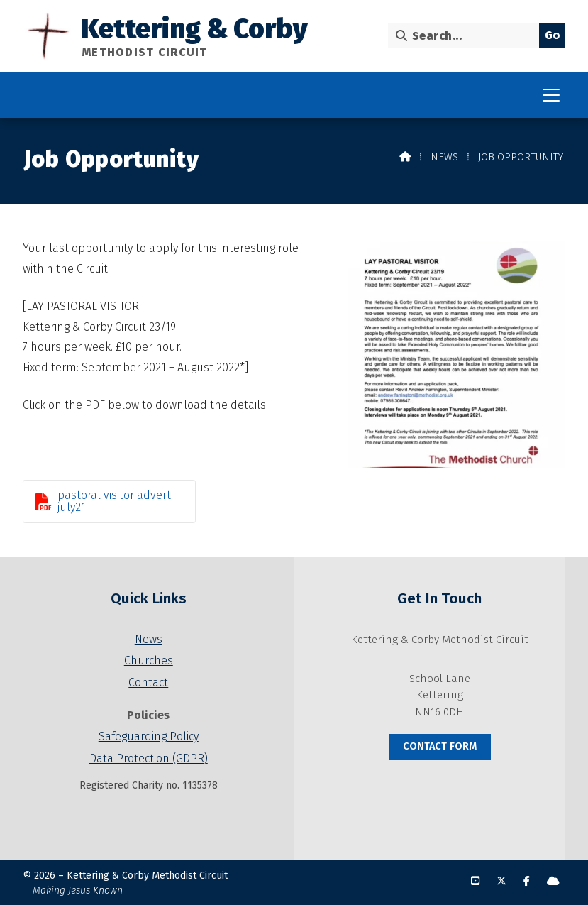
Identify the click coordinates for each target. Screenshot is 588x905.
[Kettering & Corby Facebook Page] (527, 881)
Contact (148, 682)
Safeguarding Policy (149, 736)
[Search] (467, 36)
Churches (149, 660)
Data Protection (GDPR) (149, 758)
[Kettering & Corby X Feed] (501, 881)
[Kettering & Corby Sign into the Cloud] (553, 881)
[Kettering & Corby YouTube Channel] (475, 881)
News (444, 157)
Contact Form (440, 746)
